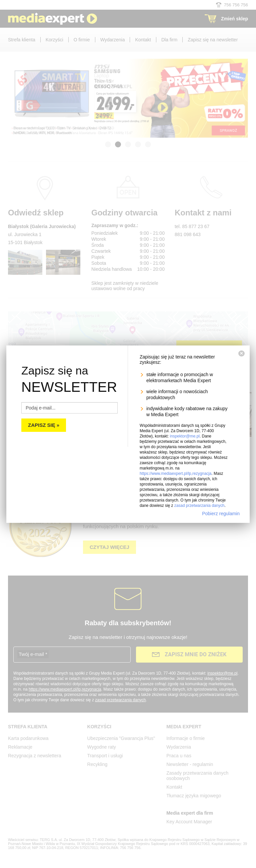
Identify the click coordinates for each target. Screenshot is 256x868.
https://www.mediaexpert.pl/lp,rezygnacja (175, 474)
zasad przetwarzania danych (199, 506)
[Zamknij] (241, 353)
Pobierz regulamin (221, 514)
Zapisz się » (44, 425)
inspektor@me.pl (185, 436)
